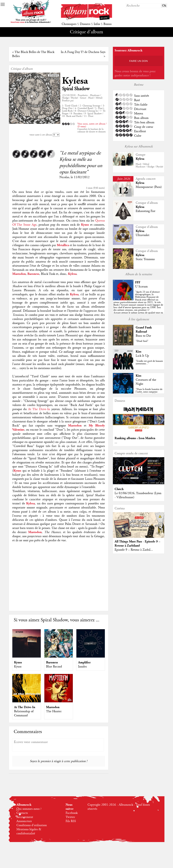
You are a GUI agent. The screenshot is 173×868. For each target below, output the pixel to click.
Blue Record (54, 667)
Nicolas (64, 177)
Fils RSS (71, 821)
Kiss (138, 352)
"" (138, 305)
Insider (82, 667)
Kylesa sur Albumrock (139, 147)
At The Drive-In (39, 409)
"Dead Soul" (142, 341)
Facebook (72, 813)
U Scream (141, 287)
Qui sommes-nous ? (29, 809)
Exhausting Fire (146, 211)
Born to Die (143, 336)
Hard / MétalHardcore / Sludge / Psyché (149, 165)
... (116, 442)
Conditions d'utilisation (32, 825)
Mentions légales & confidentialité (29, 831)
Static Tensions (145, 259)
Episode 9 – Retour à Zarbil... (134, 550)
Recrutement (25, 817)
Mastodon (53, 707)
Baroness (52, 662)
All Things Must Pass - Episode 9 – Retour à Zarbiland (137, 544)
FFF (138, 282)
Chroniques (69, 24)
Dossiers (85, 24)
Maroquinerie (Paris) (149, 187)
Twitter (70, 817)
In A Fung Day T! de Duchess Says (83, 52)
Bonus (107, 24)
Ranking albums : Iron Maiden (135, 438)
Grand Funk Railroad (144, 330)
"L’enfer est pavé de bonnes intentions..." (149, 362)
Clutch (119, 489)
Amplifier (84, 662)
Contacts (22, 813)
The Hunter (54, 711)
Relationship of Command (24, 713)
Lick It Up (142, 356)
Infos (97, 24)
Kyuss (18, 662)
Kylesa (75, 81)
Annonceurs (24, 821)
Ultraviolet (143, 235)
